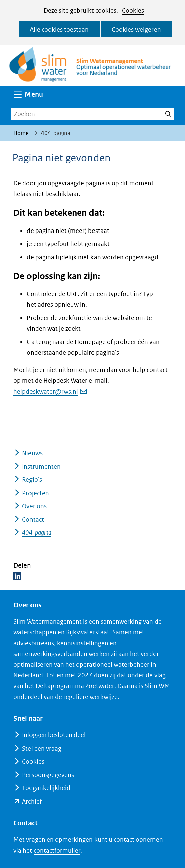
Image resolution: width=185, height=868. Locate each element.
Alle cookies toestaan (59, 29)
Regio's (32, 480)
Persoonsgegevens (48, 775)
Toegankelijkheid (46, 788)
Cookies (133, 11)
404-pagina (37, 533)
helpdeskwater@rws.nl (50, 391)
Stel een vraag (42, 748)
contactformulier (57, 850)
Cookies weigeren (136, 29)
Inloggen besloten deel (54, 735)
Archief (32, 801)
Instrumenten (41, 467)
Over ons (34, 506)
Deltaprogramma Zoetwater (75, 686)
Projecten (36, 493)
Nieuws (32, 453)
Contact (33, 520)
